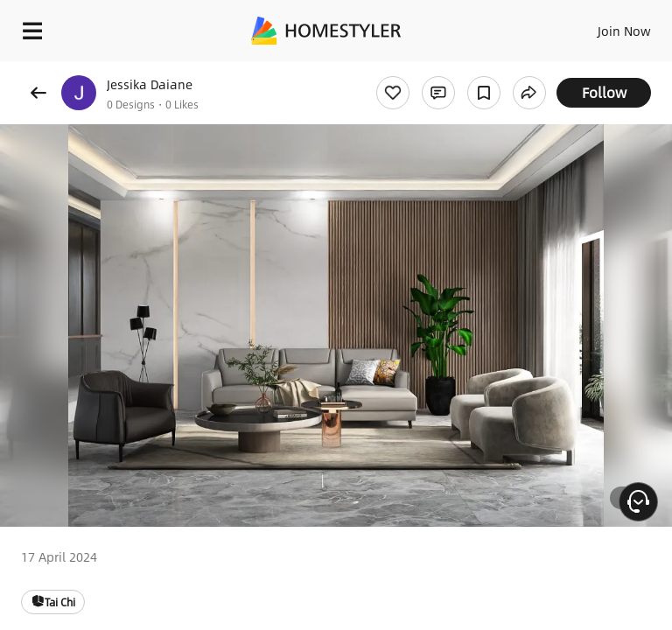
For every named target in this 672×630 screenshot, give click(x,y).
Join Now (624, 31)
